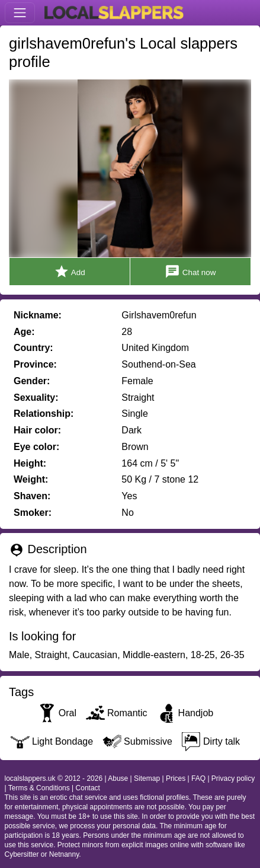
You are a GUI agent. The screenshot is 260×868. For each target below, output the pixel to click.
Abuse (118, 778)
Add (70, 272)
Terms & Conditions (39, 788)
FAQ (198, 778)
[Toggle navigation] (20, 13)
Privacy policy (233, 778)
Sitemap (147, 778)
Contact (88, 788)
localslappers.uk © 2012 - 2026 (54, 778)
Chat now (190, 272)
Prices (176, 778)
